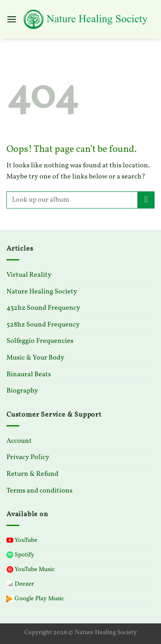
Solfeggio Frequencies (40, 341)
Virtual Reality (29, 275)
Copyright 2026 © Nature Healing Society (81, 632)
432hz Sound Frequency (43, 308)
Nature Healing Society (42, 292)
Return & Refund (32, 474)
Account (19, 441)
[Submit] (146, 200)
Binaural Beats (29, 375)
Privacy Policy (28, 457)
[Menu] (12, 19)
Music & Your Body (35, 358)
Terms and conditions (39, 491)
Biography (22, 391)
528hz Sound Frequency (43, 325)
